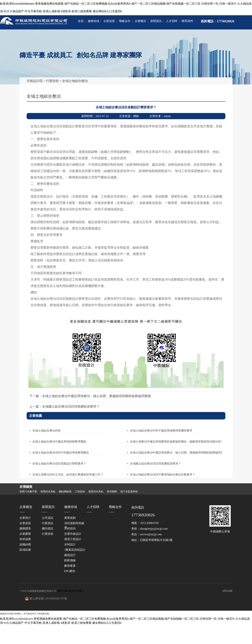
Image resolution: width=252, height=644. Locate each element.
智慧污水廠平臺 (28, 491)
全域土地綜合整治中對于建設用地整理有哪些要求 (161, 430)
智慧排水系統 (48, 491)
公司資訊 (48, 518)
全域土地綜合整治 (75, 81)
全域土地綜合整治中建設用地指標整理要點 (59, 441)
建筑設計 (70, 555)
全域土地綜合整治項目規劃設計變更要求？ (59, 463)
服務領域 (94, 21)
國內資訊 (48, 528)
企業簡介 (25, 518)
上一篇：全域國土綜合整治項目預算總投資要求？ (64, 406)
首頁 (81, 21)
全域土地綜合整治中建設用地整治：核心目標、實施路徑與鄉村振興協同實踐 (178, 452)
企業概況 (140, 21)
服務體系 (25, 528)
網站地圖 (228, 591)
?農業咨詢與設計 (75, 550)
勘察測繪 (70, 560)
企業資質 (109, 21)
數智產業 (70, 566)
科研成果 (25, 539)
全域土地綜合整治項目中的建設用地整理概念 (61, 452)
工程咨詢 (80, 491)
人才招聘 (172, 21)
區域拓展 (25, 550)
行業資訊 (48, 523)
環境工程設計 (73, 539)
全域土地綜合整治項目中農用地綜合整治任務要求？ (163, 474)
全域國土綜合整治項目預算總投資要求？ (155, 463)
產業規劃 (70, 518)
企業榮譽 (25, 534)
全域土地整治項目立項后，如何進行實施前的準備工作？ (68, 474)
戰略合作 (125, 21)
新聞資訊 (156, 21)
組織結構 (25, 544)
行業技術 (52, 81)
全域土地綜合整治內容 (46, 430)
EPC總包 (70, 571)
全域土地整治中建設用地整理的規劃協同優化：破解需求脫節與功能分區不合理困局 (182, 441)
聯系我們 (187, 21)
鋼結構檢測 (65, 491)
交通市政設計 (73, 534)
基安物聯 (112, 491)
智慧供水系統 (96, 491)
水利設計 (70, 544)
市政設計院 (35, 81)
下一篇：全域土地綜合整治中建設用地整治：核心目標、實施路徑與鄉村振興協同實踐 (90, 396)
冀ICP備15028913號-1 (71, 591)
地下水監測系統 (129, 491)
